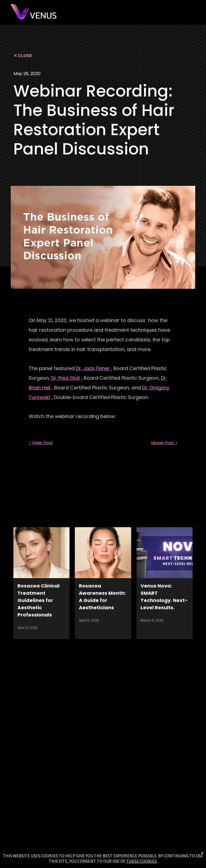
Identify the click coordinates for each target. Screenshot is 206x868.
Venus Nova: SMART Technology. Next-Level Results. (164, 597)
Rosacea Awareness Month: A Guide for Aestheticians (102, 597)
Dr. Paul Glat (66, 378)
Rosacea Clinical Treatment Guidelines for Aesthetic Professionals (38, 600)
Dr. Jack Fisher (93, 368)
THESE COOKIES (141, 861)
